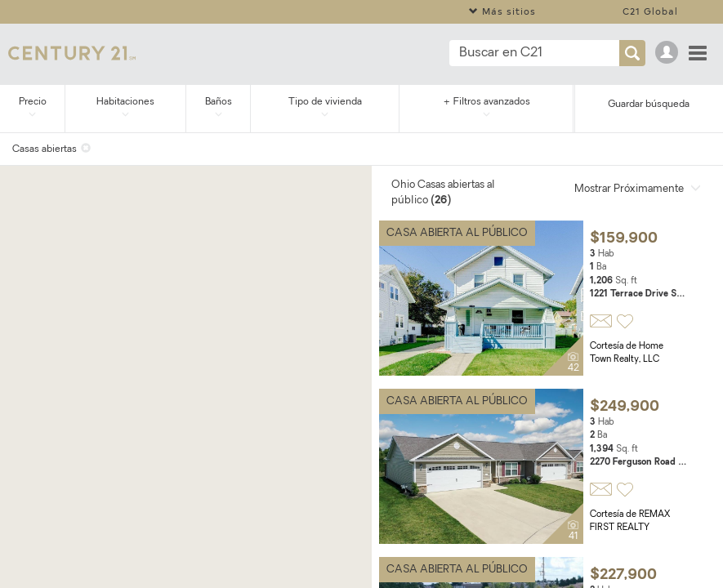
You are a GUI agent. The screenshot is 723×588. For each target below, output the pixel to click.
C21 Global (650, 11)
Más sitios (502, 11)
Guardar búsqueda (649, 105)
